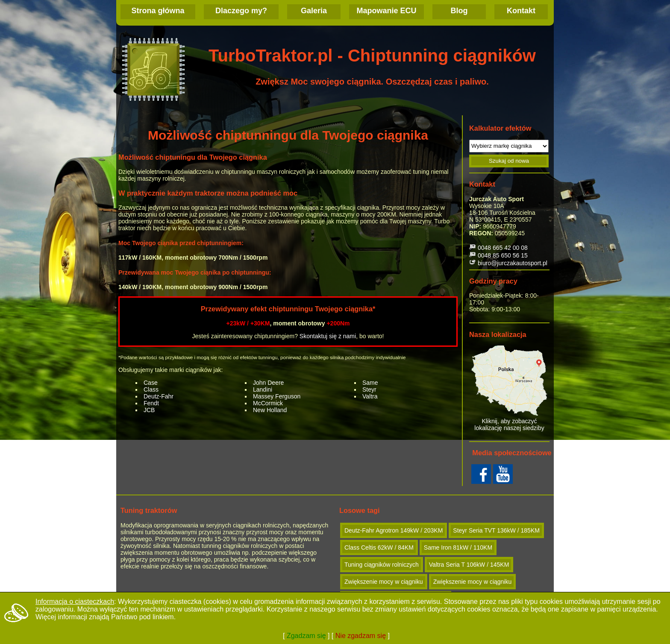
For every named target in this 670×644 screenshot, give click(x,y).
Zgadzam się (306, 636)
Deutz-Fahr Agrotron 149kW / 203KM (394, 530)
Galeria (314, 11)
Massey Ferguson (277, 396)
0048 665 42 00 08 (503, 248)
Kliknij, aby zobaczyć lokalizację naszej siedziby (509, 388)
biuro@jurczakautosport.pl (513, 263)
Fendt (151, 403)
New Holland (270, 410)
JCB (149, 410)
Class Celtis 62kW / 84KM (379, 547)
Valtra (370, 396)
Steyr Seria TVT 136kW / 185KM (496, 530)
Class (151, 389)
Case (151, 383)
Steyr (369, 389)
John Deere (268, 383)
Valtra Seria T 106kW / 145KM (469, 565)
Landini (263, 389)
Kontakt (521, 11)
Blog (459, 11)
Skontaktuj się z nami (328, 336)
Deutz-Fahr (159, 396)
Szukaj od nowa (509, 161)
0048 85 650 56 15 (503, 255)
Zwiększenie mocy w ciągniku (384, 582)
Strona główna (158, 11)
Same (370, 383)
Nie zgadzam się (361, 636)
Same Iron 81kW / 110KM (458, 547)
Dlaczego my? (241, 11)
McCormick (268, 403)
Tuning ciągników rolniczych (382, 565)
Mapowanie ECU (386, 11)
